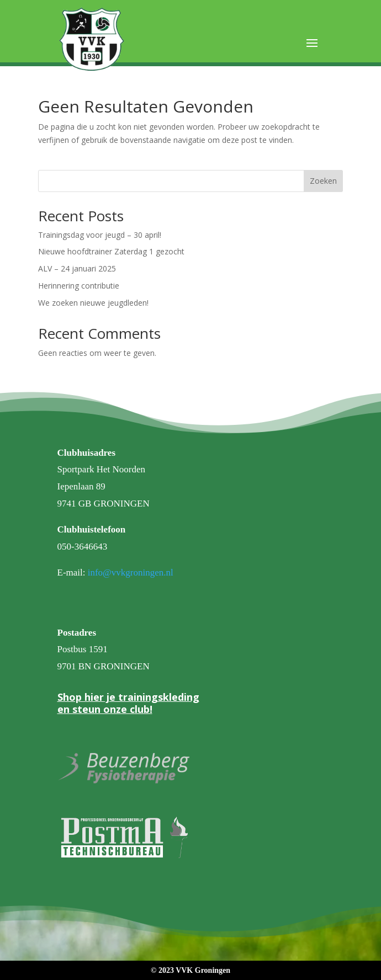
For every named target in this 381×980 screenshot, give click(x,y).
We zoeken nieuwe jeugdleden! (93, 303)
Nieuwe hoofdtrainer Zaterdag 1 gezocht (111, 251)
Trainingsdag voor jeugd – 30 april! (100, 235)
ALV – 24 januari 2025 (77, 268)
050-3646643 (83, 547)
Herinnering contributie (79, 286)
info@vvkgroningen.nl (131, 572)
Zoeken (323, 181)
